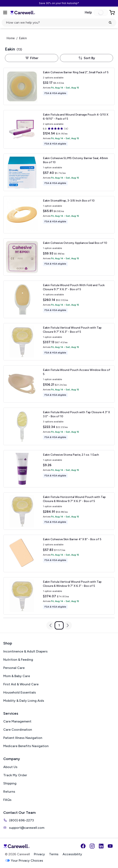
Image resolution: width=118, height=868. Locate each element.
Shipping (10, 783)
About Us (10, 767)
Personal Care (14, 668)
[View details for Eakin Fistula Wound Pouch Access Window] (59, 384)
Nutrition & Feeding (18, 660)
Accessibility (72, 854)
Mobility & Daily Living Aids (24, 701)
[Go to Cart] (112, 13)
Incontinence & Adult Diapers (25, 651)
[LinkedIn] (101, 846)
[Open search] (59, 23)
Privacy (39, 854)
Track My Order (15, 775)
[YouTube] (110, 846)
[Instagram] (92, 846)
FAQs (7, 800)
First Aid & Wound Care (21, 684)
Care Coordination (18, 730)
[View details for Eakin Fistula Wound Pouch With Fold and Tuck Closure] (59, 299)
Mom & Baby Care (17, 676)
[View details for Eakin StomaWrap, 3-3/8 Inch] (59, 215)
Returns (9, 792)
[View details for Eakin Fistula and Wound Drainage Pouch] (59, 129)
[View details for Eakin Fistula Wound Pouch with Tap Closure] (59, 426)
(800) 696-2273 (19, 820)
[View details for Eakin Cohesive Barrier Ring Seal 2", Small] (59, 86)
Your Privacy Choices (24, 861)
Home (11, 38)
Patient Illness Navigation (23, 738)
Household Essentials (20, 692)
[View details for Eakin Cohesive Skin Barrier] (59, 553)
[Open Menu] (5, 13)
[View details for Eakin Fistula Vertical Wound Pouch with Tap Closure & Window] (59, 596)
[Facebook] (83, 846)
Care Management (17, 721)
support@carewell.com (24, 828)
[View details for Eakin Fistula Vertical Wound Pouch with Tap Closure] (59, 342)
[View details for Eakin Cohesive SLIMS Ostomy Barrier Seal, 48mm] (59, 172)
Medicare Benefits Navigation (26, 746)
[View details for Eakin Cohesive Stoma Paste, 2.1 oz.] (59, 469)
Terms (54, 854)
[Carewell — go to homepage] (23, 13)
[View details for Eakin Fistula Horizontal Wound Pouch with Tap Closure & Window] (59, 511)
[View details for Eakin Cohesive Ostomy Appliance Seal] (59, 257)
